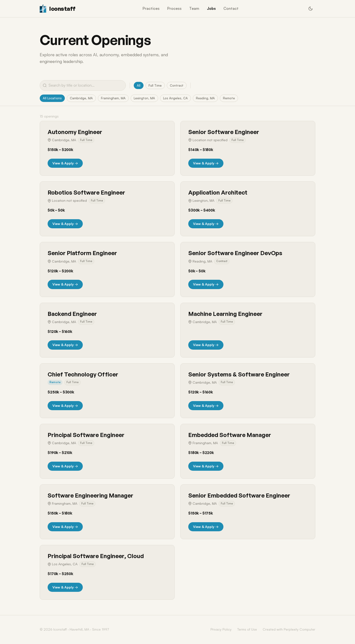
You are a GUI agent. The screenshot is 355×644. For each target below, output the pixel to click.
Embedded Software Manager (230, 435)
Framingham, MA (116, 98)
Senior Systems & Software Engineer (239, 375)
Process (174, 8)
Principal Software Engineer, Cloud (96, 556)
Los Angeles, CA (180, 98)
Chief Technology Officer (83, 375)
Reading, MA (210, 98)
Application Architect (218, 193)
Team (194, 8)
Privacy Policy (221, 630)
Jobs (211, 8)
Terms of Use (247, 630)
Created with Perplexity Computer (289, 630)
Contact (231, 8)
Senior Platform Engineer (82, 253)
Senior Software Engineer (224, 132)
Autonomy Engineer (75, 132)
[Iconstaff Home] (58, 9)
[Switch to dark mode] (311, 9)
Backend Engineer (72, 314)
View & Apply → (65, 163)
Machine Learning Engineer (225, 314)
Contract (177, 85)
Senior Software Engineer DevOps (235, 253)
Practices (151, 8)
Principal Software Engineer (86, 435)
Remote (234, 98)
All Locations (53, 98)
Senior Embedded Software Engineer (239, 496)
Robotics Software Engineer (86, 193)
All (139, 85)
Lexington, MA (148, 98)
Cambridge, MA (83, 98)
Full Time (155, 85)
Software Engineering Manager (90, 496)
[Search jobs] (83, 85)
